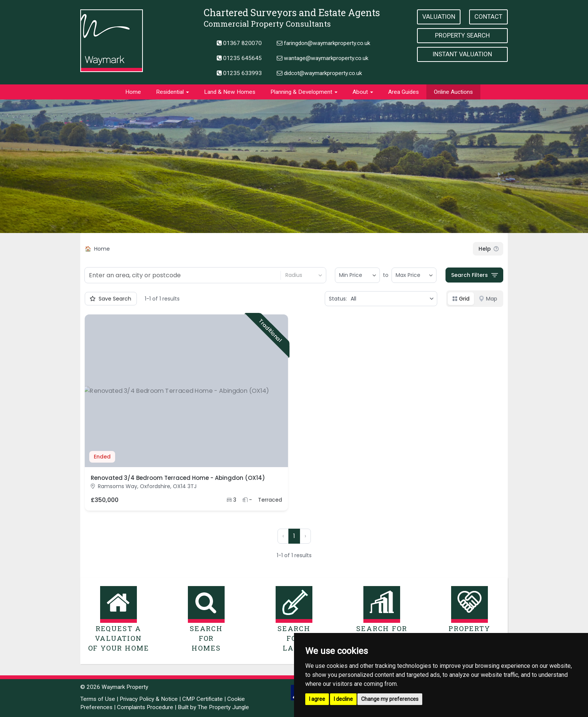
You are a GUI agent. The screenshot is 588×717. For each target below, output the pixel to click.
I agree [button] (317, 699)
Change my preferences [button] (390, 699)
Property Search (462, 35)
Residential (172, 92)
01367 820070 (239, 43)
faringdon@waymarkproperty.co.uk (323, 43)
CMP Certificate (202, 699)
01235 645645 (239, 58)
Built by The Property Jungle (213, 707)
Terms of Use (98, 699)
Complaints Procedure (145, 707)
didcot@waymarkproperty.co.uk (319, 73)
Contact (488, 17)
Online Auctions (453, 92)
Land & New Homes (230, 92)
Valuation (439, 17)
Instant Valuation (462, 54)
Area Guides (403, 92)
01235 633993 (239, 73)
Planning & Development (304, 92)
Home (133, 92)
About (363, 92)
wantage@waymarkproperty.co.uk (322, 58)
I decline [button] (343, 699)
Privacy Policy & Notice (149, 699)
